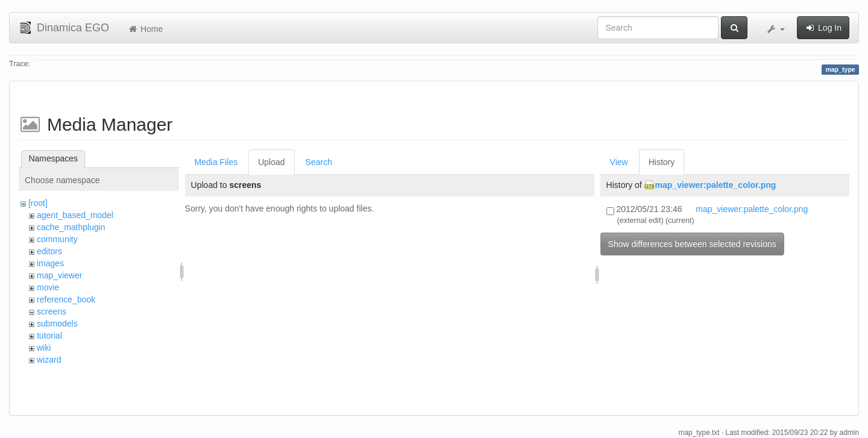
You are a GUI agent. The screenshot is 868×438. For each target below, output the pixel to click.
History (662, 162)
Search (319, 162)
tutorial (49, 336)
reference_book (66, 299)
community (57, 239)
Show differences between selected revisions (692, 244)
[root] (38, 203)
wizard (49, 360)
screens (52, 311)
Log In (823, 28)
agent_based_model (75, 215)
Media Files (216, 162)
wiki (44, 348)
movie (48, 287)
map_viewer (59, 275)
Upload (271, 162)
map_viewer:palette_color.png (716, 185)
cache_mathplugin (71, 227)
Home (145, 29)
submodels (57, 324)
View (619, 162)
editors (49, 251)
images (50, 263)
